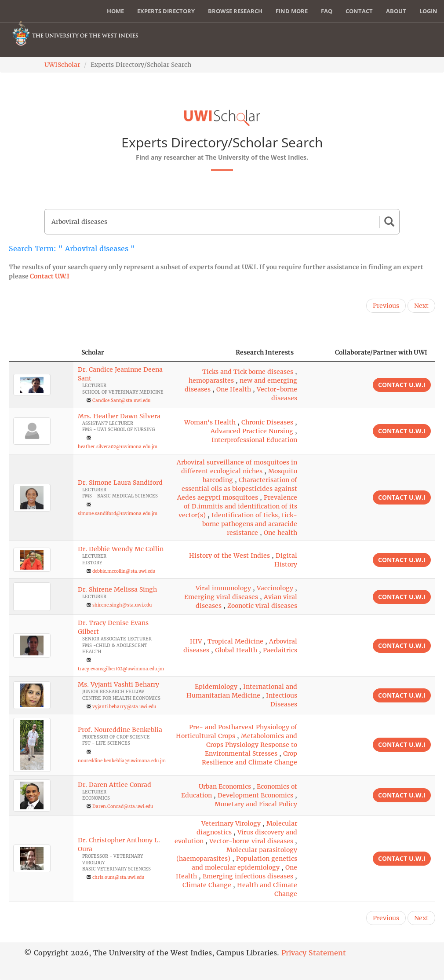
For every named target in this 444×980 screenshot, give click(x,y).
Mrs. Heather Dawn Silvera (119, 416)
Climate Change (207, 885)
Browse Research (235, 11)
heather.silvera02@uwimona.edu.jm (118, 447)
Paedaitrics (280, 650)
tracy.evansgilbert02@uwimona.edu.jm (121, 669)
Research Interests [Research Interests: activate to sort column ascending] (265, 352)
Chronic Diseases (267, 422)
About (396, 11)
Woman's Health (210, 422)
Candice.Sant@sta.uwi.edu (121, 400)
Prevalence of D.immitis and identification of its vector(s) (238, 506)
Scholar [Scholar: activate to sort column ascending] (93, 352)
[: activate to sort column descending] (41, 353)
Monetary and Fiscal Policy (256, 804)
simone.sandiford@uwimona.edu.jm (118, 514)
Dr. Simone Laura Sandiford (120, 483)
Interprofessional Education (254, 440)
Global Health (236, 650)
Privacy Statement (314, 953)
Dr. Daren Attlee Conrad (115, 785)
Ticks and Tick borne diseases (248, 372)
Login (428, 11)
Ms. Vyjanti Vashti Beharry (118, 684)
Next (421, 306)
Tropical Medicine (235, 641)
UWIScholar (62, 65)
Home (115, 11)
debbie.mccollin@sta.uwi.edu (124, 571)
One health (280, 533)
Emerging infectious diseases (248, 876)
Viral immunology (223, 588)
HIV (196, 641)
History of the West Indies (229, 556)
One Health (234, 389)
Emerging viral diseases (221, 597)
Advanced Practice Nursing (252, 431)
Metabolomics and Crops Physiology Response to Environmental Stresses (251, 745)
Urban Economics (225, 786)
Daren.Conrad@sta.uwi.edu (123, 806)
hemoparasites (211, 380)
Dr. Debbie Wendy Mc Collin (121, 549)
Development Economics (255, 795)
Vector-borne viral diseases (251, 841)
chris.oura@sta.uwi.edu (118, 877)
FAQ (327, 11)
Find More (292, 11)
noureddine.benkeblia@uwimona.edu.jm (122, 761)
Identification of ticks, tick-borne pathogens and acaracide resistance (250, 524)
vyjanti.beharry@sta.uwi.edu (124, 707)
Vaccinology (275, 588)
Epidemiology (216, 687)
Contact (359, 11)
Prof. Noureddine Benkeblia (120, 730)
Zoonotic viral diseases (262, 606)
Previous (386, 306)
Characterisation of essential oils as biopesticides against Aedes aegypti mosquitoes (237, 489)
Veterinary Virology (231, 823)
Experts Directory (166, 11)
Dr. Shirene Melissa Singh (117, 589)
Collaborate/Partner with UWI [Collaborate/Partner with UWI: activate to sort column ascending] (381, 352)
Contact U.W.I (50, 276)
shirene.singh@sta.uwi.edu (122, 605)
